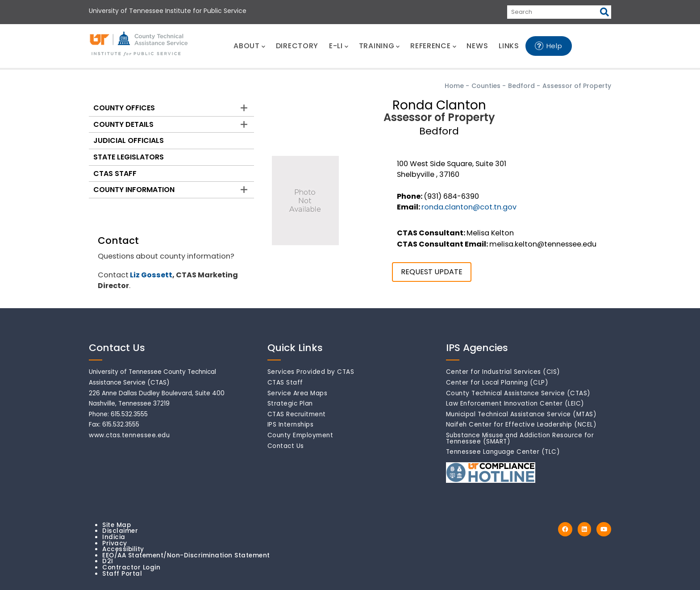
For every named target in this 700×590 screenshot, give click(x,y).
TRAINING (379, 46)
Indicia (114, 537)
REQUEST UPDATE (432, 272)
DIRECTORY (297, 46)
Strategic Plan (290, 404)
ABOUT (249, 46)
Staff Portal (122, 574)
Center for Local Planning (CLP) (497, 383)
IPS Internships (291, 425)
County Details (123, 124)
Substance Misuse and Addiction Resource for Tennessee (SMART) (520, 438)
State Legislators (129, 157)
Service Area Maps (298, 393)
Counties (486, 86)
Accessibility (123, 549)
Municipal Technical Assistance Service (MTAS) (521, 414)
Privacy (115, 543)
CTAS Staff (115, 174)
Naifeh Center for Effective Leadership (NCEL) (521, 425)
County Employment (300, 435)
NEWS (477, 46)
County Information (134, 190)
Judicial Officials (129, 140)
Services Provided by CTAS (311, 372)
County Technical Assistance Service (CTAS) (518, 393)
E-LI (339, 46)
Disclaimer (120, 531)
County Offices (124, 108)
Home (454, 86)
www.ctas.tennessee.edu (129, 435)
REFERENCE (433, 46)
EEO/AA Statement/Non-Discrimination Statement (186, 555)
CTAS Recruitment (297, 414)
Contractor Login (131, 567)
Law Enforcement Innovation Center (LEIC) (515, 404)
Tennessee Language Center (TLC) (503, 452)
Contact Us (286, 446)
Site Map (117, 525)
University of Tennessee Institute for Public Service (168, 11)
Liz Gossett (151, 275)
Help (554, 46)
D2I (108, 561)
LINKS (509, 46)
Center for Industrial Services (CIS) (503, 372)
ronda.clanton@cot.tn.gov (469, 207)
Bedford (521, 86)
